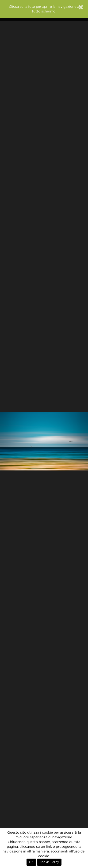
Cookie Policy (49, 862)
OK (31, 862)
